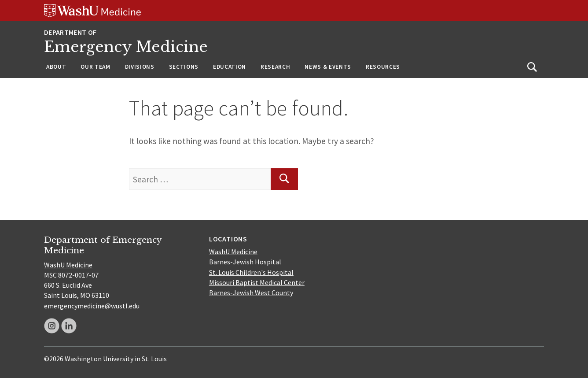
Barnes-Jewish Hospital (245, 262)
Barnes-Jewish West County (251, 293)
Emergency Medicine (126, 47)
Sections (184, 67)
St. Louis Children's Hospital (251, 272)
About (56, 67)
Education (230, 67)
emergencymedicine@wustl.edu (92, 306)
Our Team (95, 67)
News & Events (328, 67)
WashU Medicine (68, 265)
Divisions (140, 67)
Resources (383, 67)
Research (275, 67)
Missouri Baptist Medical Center (257, 282)
